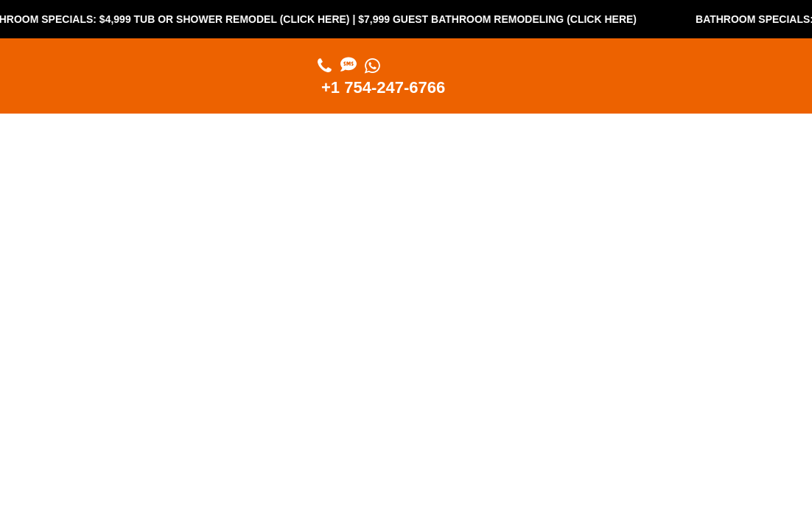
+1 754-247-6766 (383, 87)
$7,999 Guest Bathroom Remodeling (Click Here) (503, 19)
